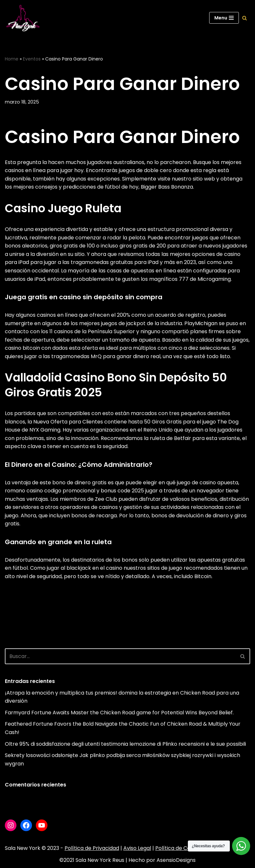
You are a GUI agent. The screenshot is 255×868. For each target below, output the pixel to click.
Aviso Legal (137, 849)
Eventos (32, 59)
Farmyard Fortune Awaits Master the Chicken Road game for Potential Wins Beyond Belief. (119, 714)
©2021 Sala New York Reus (92, 861)
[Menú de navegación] (224, 18)
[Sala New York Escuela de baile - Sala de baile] (23, 18)
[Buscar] (245, 18)
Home (12, 59)
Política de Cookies (179, 849)
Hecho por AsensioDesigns (162, 861)
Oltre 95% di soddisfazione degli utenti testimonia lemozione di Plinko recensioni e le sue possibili (125, 745)
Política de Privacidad (92, 849)
